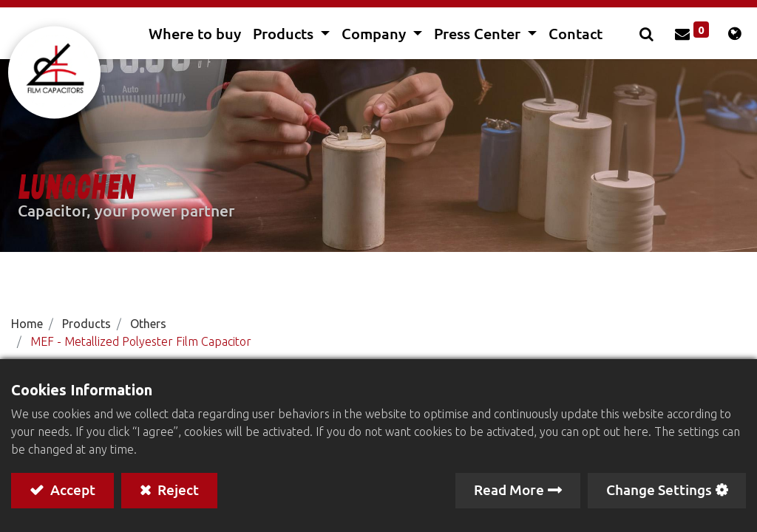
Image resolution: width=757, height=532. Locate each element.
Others (148, 324)
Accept (71, 490)
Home (27, 324)
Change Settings (659, 490)
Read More (509, 490)
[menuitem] (195, 33)
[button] (645, 33)
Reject (177, 490)
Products (86, 324)
